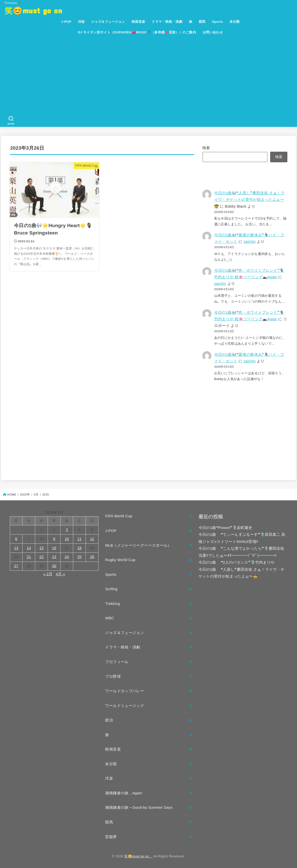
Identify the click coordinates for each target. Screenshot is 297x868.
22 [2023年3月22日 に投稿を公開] (42, 557)
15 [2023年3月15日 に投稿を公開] (42, 548)
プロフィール (117, 662)
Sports (217, 22)
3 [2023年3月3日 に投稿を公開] (67, 530)
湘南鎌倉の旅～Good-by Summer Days (139, 807)
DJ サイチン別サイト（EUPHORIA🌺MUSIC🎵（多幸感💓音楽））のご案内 (137, 32)
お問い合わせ (213, 32)
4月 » (60, 574)
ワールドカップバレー (125, 691)
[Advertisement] (150, 76)
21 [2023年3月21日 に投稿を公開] (29, 557)
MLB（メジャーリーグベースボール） (138, 545)
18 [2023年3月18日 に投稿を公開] (79, 548)
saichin (250, 242)
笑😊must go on (37, 10)
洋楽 (81, 22)
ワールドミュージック (125, 706)
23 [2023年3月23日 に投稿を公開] (54, 557)
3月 (36, 495)
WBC (110, 618)
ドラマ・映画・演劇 (167, 22)
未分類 (234, 22)
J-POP (66, 22)
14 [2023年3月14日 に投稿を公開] (29, 548)
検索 (206, 148)
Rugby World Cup (120, 560)
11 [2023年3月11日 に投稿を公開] (79, 539)
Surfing (111, 589)
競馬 (202, 22)
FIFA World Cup (119, 516)
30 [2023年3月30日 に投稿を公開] (54, 566)
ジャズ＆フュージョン (108, 22)
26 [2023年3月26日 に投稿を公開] (92, 557)
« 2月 (48, 574)
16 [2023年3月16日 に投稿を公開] (54, 548)
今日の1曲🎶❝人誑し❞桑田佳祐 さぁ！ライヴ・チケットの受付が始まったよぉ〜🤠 (249, 200)
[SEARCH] (11, 121)
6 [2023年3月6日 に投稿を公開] (16, 539)
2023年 (25, 495)
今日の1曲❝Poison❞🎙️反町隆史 (225, 528)
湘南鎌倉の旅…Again (124, 793)
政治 (109, 720)
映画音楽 (138, 22)
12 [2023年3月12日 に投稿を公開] (92, 539)
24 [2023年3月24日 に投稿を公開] (67, 557)
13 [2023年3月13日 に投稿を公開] (16, 548)
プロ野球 (113, 677)
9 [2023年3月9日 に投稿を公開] (54, 539)
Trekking (112, 604)
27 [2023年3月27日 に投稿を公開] (16, 566)
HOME (12, 495)
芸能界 (111, 837)
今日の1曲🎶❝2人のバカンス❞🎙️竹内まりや (237, 562)
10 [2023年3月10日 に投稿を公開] (67, 539)
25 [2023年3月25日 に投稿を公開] (79, 557)
